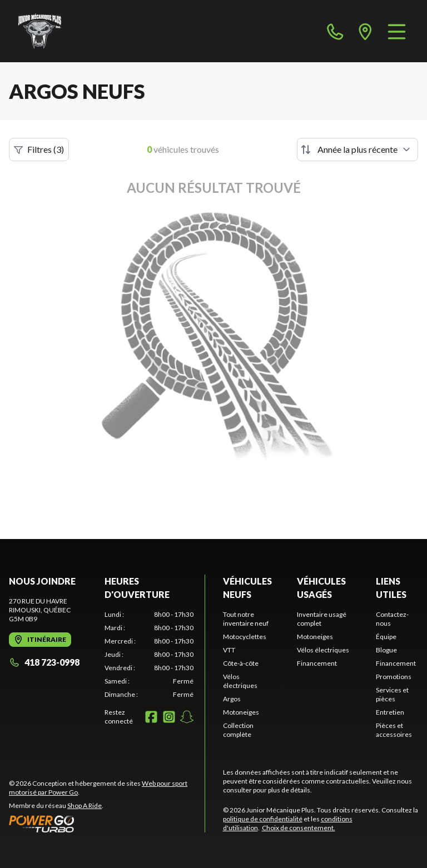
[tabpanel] (149, 655)
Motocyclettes (245, 637)
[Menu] (397, 31)
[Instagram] (169, 717)
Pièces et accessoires (394, 730)
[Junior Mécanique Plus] (40, 31)
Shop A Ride (85, 805)
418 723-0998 (44, 662)
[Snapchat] (187, 717)
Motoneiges (241, 712)
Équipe (386, 637)
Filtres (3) (39, 149)
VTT (229, 650)
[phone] (335, 31)
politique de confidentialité (263, 819)
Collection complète (238, 730)
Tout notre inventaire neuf (246, 619)
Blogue (386, 650)
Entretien (390, 712)
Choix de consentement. (299, 828)
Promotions (394, 677)
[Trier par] (358, 149)
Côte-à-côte (241, 663)
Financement (317, 663)
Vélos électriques (240, 681)
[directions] (365, 31)
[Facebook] (151, 717)
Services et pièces (392, 694)
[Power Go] (107, 824)
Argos (232, 699)
